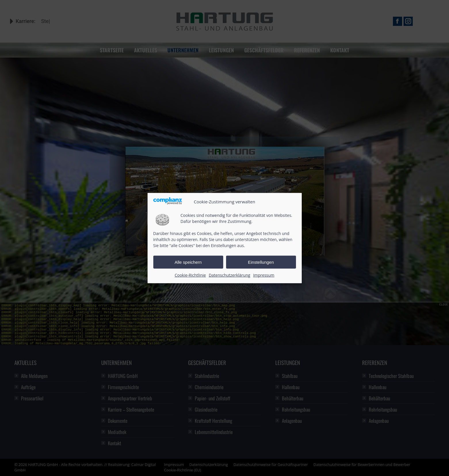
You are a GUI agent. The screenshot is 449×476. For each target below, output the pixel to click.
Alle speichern (188, 262)
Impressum (264, 275)
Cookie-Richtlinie (190, 275)
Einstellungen (261, 262)
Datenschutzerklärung (230, 275)
